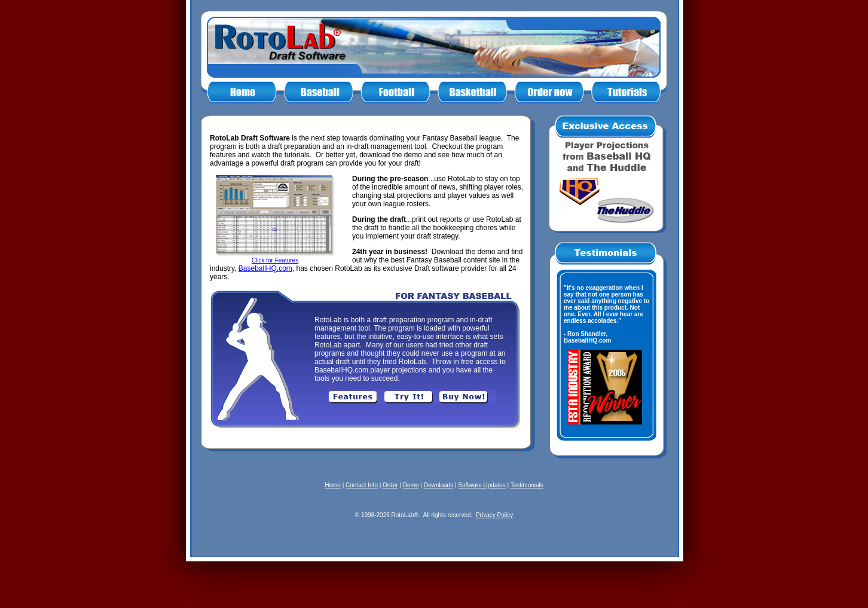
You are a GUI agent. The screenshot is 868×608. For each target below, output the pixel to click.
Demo (411, 485)
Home (333, 485)
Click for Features (275, 260)
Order (390, 485)
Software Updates (482, 485)
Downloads (438, 485)
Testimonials (527, 485)
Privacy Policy (494, 515)
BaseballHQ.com (265, 268)
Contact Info (362, 485)
